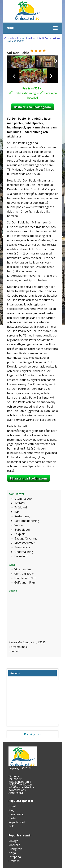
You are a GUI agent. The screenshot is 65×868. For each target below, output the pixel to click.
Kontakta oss (17, 790)
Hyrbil (12, 818)
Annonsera (16, 793)
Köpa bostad (17, 822)
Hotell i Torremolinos (48, 38)
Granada (14, 861)
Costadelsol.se (13, 38)
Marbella (14, 845)
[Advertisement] (35, 702)
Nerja (12, 853)
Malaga (13, 841)
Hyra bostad (16, 814)
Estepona (15, 857)
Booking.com (33, 734)
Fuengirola (16, 849)
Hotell (28, 38)
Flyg (11, 810)
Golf (11, 826)
